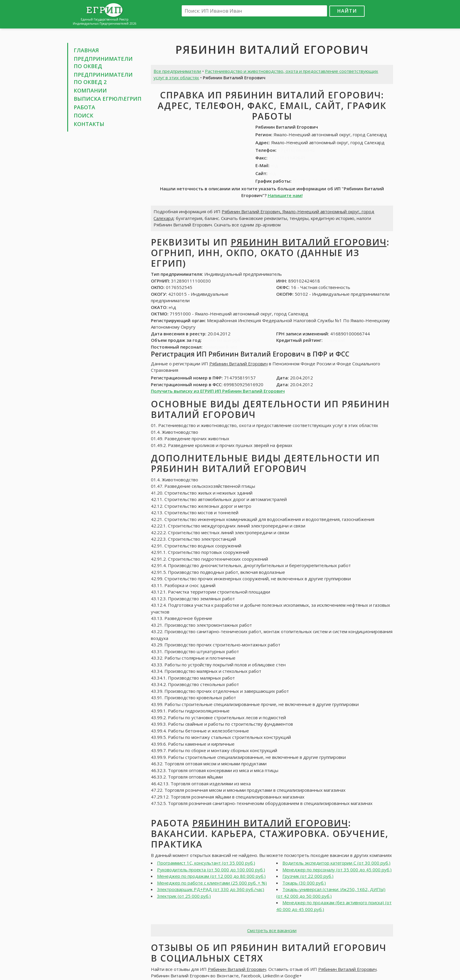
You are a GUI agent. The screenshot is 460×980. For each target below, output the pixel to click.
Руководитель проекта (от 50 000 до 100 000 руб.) (211, 870)
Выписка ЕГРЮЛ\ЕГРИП (108, 99)
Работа (84, 107)
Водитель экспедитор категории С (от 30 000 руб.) (336, 863)
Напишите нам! (285, 195)
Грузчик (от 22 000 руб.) (308, 876)
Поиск (84, 115)
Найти (347, 11)
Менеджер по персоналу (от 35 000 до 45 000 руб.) (337, 870)
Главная (86, 50)
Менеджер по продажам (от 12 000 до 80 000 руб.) (211, 876)
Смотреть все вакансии (272, 930)
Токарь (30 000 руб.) (304, 883)
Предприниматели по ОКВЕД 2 (103, 78)
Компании (90, 90)
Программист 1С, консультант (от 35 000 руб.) (206, 863)
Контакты (89, 124)
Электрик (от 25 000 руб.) (184, 896)
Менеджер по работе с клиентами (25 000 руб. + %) (212, 883)
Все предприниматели (177, 71)
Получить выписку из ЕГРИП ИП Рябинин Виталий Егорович (218, 391)
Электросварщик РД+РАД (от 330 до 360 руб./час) (211, 889)
